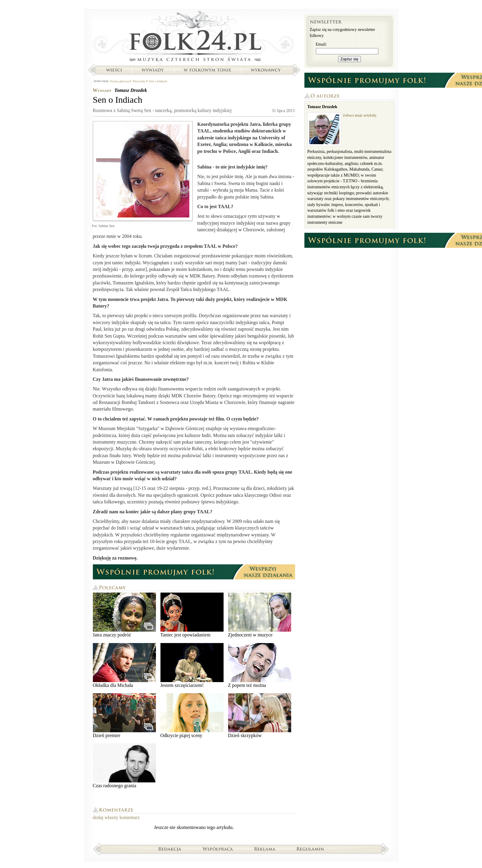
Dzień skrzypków (260, 716)
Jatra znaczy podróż (124, 615)
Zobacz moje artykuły (360, 115)
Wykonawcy (266, 70)
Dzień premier (124, 716)
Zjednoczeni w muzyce (260, 615)
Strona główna (194, 38)
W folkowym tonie (207, 70)
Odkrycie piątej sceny (192, 716)
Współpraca (218, 849)
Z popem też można (260, 665)
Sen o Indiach (158, 81)
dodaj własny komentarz (116, 817)
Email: (321, 44)
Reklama (265, 849)
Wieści (114, 70)
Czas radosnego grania (124, 766)
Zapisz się (349, 59)
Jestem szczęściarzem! (192, 665)
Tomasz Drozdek (131, 90)
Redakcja (170, 849)
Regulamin (310, 849)
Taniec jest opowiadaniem (192, 615)
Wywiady (153, 70)
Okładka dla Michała (124, 665)
